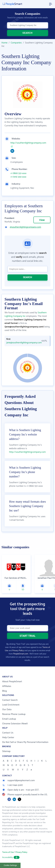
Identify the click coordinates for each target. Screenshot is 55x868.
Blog (5, 691)
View (42, 220)
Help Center (8, 737)
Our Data (7, 710)
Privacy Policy (18, 651)
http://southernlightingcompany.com (28, 143)
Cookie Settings (10, 865)
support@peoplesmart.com (18, 780)
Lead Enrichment (11, 705)
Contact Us (8, 733)
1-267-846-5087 (13, 785)
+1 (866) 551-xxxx (18, 173)
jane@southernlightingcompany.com (22, 343)
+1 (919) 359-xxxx (18, 177)
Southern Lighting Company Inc (26, 314)
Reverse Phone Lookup (14, 714)
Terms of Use (8, 852)
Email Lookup (9, 719)
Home (4, 43)
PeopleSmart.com (21, 654)
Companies (16, 43)
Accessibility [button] (11, 857)
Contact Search (10, 700)
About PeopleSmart (12, 682)
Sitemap (6, 751)
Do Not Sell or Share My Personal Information (25, 742)
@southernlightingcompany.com (25, 227)
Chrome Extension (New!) (15, 724)
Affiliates (7, 686)
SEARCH (27, 33)
